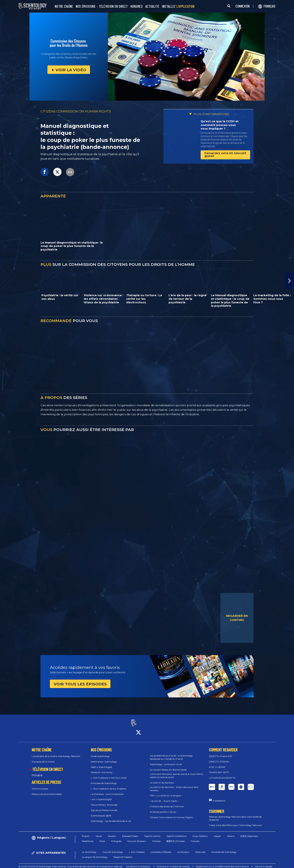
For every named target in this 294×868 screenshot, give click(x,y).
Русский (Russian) (137, 838)
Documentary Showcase (104, 802)
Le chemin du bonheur (162, 779)
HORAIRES (137, 6)
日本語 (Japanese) (249, 833)
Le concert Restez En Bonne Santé (168, 766)
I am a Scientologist (101, 796)
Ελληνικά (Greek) (130, 833)
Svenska (156, 838)
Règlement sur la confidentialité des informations (222, 863)
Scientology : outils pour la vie (166, 761)
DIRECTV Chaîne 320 (220, 753)
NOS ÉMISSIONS (86, 6)
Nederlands (88, 838)
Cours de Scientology (113, 849)
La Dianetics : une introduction (107, 791)
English (86, 833)
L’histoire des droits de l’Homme (167, 803)
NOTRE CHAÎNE (64, 6)
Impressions (219, 797)
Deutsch (112, 833)
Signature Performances (104, 807)
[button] (290, 281)
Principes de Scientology (104, 780)
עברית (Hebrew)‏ (200, 833)
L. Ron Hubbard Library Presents (108, 785)
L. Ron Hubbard (137, 849)
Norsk (102, 838)
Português (116, 838)
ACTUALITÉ (152, 6)
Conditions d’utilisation (138, 863)
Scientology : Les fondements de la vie (111, 818)
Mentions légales (264, 863)
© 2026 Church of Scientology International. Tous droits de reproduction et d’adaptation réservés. (71, 863)
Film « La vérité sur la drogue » (166, 792)
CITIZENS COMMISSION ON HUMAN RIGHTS (76, 111)
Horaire (37, 772)
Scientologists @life (101, 812)
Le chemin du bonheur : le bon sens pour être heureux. (174, 785)
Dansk (99, 833)
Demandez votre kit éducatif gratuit (225, 155)
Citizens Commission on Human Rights (171, 814)
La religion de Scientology (95, 854)
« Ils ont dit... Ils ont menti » (164, 798)
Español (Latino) (152, 833)
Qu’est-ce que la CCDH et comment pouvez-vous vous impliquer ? (220, 125)
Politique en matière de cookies (173, 863)
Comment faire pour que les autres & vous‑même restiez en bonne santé (176, 772)
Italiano (231, 833)
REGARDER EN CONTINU (237, 618)
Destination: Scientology (104, 758)
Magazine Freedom (123, 854)
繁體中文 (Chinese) (176, 838)
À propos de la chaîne (43, 758)
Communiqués (40, 785)
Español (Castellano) (177, 833)
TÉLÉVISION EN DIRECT (113, 6)
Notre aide (200, 849)
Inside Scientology (100, 753)
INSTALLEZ (178, 6)
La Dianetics (183, 849)
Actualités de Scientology (224, 849)
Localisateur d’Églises (161, 849)
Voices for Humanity (102, 769)
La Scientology (89, 849)
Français (195, 838)
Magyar (217, 833)
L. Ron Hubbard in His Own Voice (109, 775)
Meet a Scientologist (101, 764)
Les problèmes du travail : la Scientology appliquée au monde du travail (171, 754)
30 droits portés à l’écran (163, 808)
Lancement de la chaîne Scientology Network (56, 753)
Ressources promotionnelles (47, 791)
